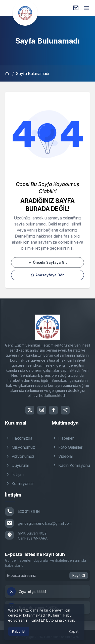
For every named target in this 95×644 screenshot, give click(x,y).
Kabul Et (19, 631)
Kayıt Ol (79, 575)
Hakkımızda (19, 438)
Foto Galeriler (67, 447)
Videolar (62, 456)
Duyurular (17, 465)
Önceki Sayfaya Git (47, 262)
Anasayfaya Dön (48, 275)
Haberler (63, 438)
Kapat (74, 631)
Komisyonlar (19, 483)
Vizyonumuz (20, 456)
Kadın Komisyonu (71, 465)
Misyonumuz (20, 447)
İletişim (14, 474)
